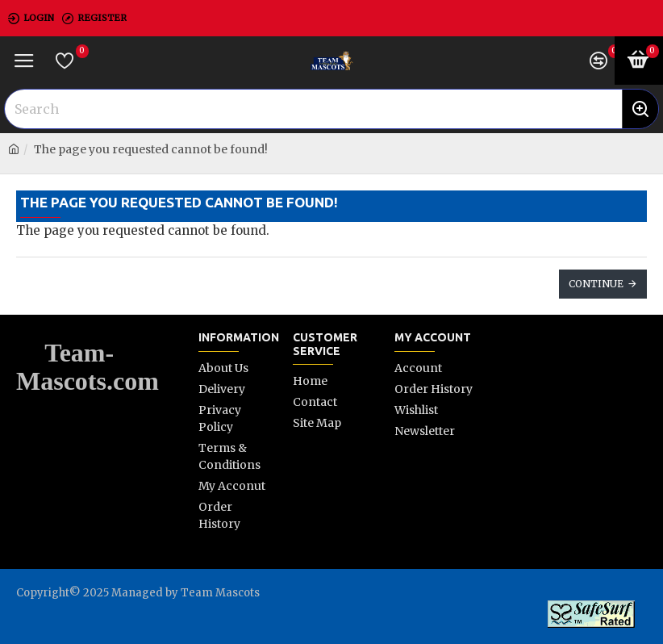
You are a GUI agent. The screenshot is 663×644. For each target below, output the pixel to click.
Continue (596, 284)
